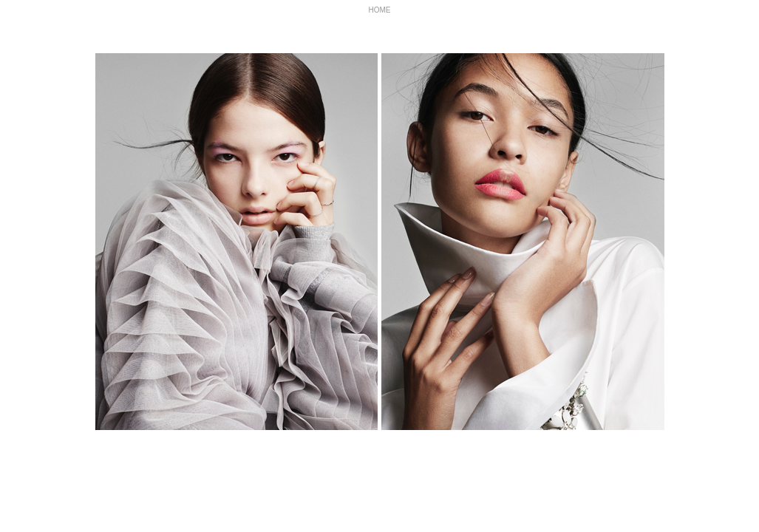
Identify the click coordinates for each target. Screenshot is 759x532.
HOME (380, 10)
